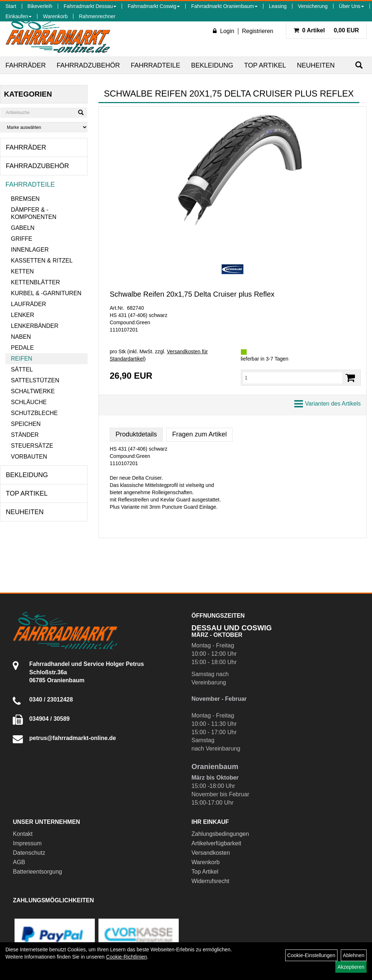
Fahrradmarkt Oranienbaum (224, 6)
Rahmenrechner (97, 16)
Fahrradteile (155, 65)
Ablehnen (354, 955)
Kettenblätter (35, 282)
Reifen (22, 359)
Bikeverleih (40, 6)
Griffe (22, 239)
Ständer (25, 435)
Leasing (278, 6)
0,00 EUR (326, 30)
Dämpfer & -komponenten (34, 213)
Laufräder (29, 304)
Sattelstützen (35, 380)
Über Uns (351, 6)
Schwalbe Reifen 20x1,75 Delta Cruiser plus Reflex (192, 294)
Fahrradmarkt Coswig (154, 6)
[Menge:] (293, 378)
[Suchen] (359, 65)
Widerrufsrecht (210, 881)
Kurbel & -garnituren (46, 293)
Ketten (22, 271)
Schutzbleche (34, 413)
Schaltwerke (33, 391)
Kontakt (23, 834)
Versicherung (313, 6)
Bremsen (25, 199)
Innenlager (30, 250)
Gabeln (23, 228)
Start (11, 6)
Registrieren (258, 31)
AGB (19, 862)
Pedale (22, 348)
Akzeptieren (351, 967)
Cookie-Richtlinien (127, 957)
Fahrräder (26, 65)
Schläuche (29, 402)
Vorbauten (29, 457)
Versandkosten (211, 853)
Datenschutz (29, 853)
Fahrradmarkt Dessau (90, 6)
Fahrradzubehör (88, 65)
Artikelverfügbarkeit (216, 843)
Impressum (27, 843)
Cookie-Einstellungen (311, 955)
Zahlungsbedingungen (220, 834)
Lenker (23, 315)
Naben (21, 337)
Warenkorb (55, 16)
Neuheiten (316, 65)
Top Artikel (265, 65)
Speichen (26, 424)
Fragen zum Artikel (199, 434)
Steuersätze (32, 446)
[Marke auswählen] (44, 127)
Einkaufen (19, 16)
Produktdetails (136, 434)
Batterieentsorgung (37, 872)
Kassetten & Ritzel (42, 261)
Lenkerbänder (35, 326)
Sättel (22, 369)
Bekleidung (212, 65)
